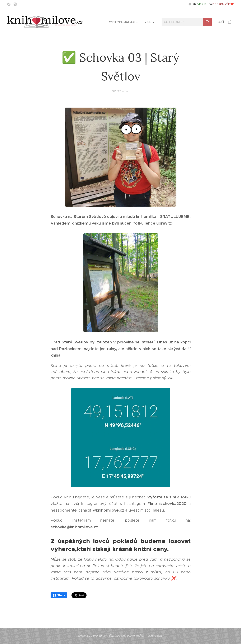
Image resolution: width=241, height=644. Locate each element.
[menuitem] (123, 22)
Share (59, 595)
